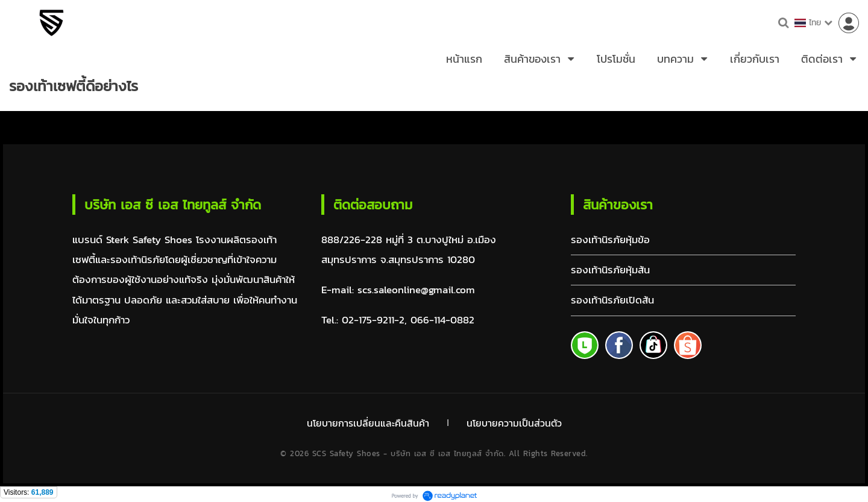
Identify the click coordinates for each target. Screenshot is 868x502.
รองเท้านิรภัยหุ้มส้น (610, 270)
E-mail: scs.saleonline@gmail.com (398, 290)
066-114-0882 (442, 320)
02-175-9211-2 (373, 320)
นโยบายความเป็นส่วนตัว (515, 421)
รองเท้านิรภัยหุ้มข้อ (610, 240)
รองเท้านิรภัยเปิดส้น (612, 300)
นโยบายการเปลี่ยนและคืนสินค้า (367, 421)
